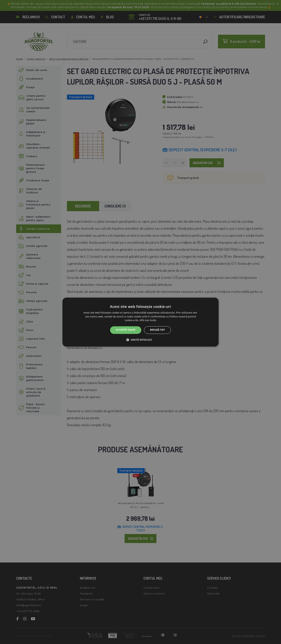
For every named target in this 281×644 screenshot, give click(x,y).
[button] (140, 340)
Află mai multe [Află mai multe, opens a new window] (148, 320)
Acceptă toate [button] (126, 330)
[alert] (140, 322)
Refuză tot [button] (157, 330)
